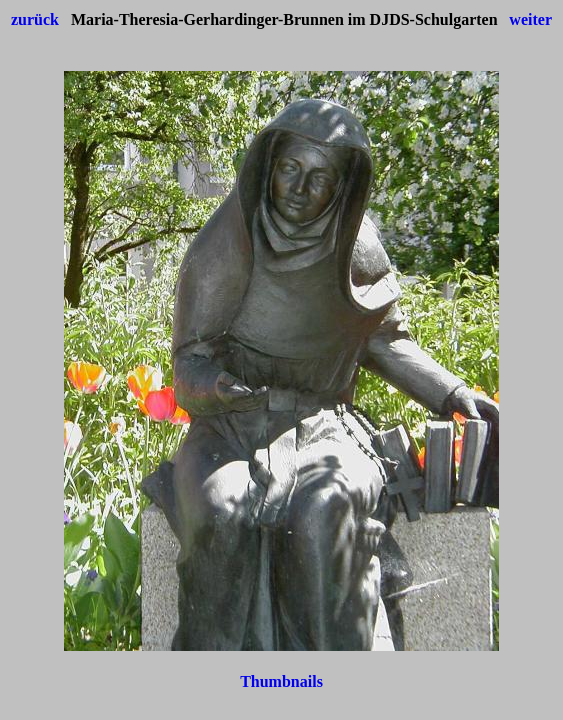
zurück (35, 19)
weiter (530, 19)
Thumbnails (281, 681)
